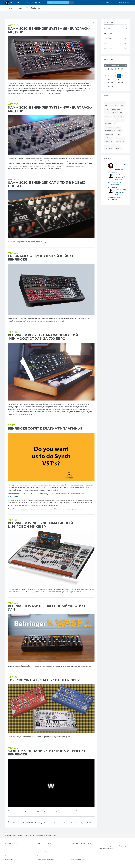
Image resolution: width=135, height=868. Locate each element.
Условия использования (77, 852)
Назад (38, 823)
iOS (122, 106)
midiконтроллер (116, 109)
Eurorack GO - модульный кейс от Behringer (41, 258)
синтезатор (109, 149)
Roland (122, 120)
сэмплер (118, 149)
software (108, 124)
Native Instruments (111, 120)
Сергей (118, 190)
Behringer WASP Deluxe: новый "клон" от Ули (47, 608)
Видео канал (41, 856)
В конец (89, 823)
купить (118, 134)
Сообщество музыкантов (45, 860)
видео (120, 131)
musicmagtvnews (119, 116)
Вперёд (79, 823)
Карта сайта (9, 860)
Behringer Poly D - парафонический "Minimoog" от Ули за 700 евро (43, 337)
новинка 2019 (120, 138)
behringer (108, 102)
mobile (113, 113)
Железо (13, 26)
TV (112, 3)
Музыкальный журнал (44, 852)
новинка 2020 (109, 142)
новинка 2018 (109, 138)
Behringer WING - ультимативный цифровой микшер (40, 525)
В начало (28, 823)
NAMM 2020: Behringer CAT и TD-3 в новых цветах (46, 184)
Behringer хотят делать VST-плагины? (45, 428)
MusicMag (108, 116)
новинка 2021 (120, 142)
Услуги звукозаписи (116, 170)
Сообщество (120, 3)
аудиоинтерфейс (110, 131)
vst (115, 124)
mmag (107, 113)
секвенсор (115, 145)
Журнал (106, 3)
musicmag (120, 164)
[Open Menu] (128, 3)
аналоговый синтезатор (112, 127)
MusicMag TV (23, 8)
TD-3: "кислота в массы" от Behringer (44, 680)
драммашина (109, 134)
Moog (120, 113)
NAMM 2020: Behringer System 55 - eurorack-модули (49, 30)
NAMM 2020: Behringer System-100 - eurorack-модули (50, 109)
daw (123, 102)
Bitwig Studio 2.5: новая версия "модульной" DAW (117, 195)
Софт (11, 425)
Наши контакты (10, 856)
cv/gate (116, 102)
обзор (107, 145)
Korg (107, 109)
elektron (108, 106)
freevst (116, 106)
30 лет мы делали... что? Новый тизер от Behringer (47, 753)
